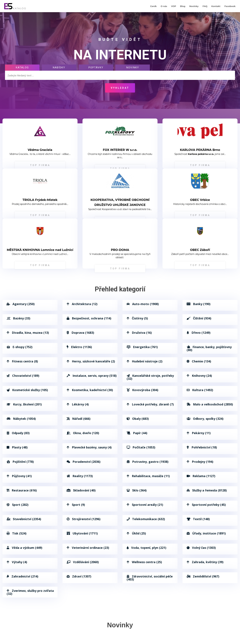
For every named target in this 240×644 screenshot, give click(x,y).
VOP (173, 6)
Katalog (22, 68)
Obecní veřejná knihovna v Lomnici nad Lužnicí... (40, 254)
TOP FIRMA (40, 165)
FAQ (205, 6)
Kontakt (216, 6)
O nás (164, 6)
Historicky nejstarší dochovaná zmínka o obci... (200, 204)
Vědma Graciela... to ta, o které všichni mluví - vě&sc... (40, 154)
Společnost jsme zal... (200, 154)
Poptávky (96, 68)
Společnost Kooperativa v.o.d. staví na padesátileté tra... (120, 209)
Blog (183, 6)
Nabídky (59, 68)
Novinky (194, 6)
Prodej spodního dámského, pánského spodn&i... (40, 204)
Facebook (230, 6)
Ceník (153, 6)
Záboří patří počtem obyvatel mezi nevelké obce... (200, 254)
